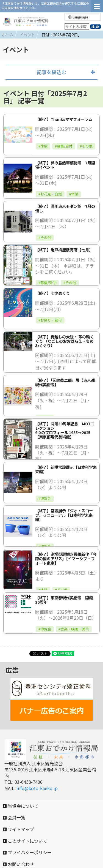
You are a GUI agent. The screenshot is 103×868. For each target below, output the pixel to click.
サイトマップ (18, 829)
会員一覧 (14, 817)
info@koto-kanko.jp (37, 788)
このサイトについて (25, 841)
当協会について (21, 806)
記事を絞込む (52, 72)
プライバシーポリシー (27, 852)
